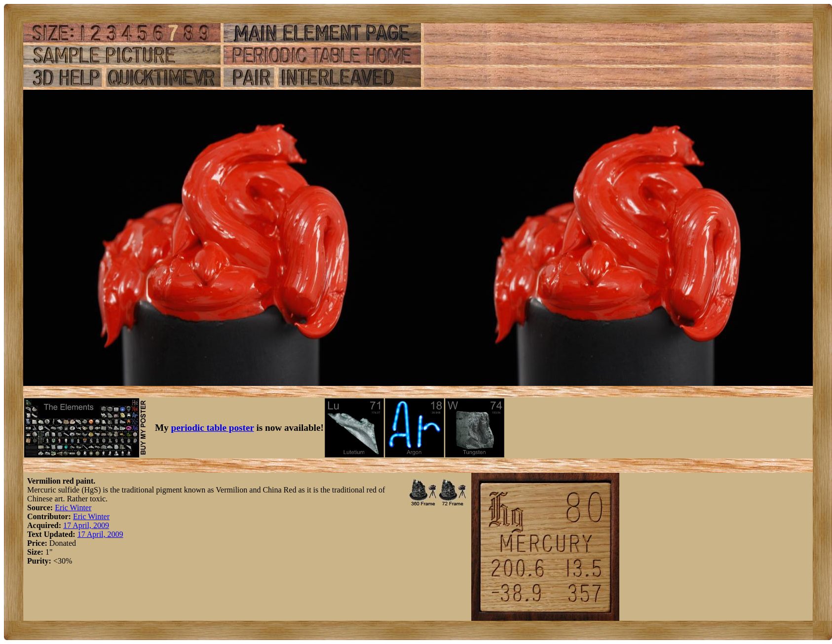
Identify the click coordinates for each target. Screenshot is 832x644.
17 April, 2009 (86, 525)
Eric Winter (73, 508)
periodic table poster (213, 428)
